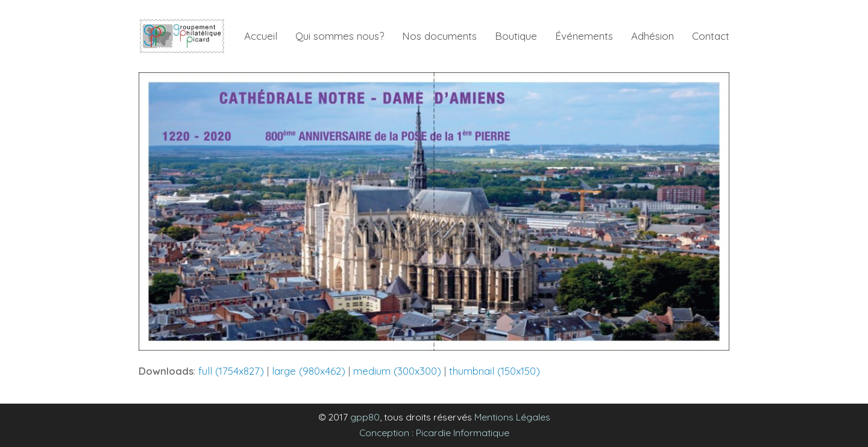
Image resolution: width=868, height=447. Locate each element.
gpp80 (365, 417)
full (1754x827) (231, 371)
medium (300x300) (397, 371)
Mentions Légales (512, 417)
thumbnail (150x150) (495, 371)
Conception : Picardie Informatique (434, 433)
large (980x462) (309, 371)
